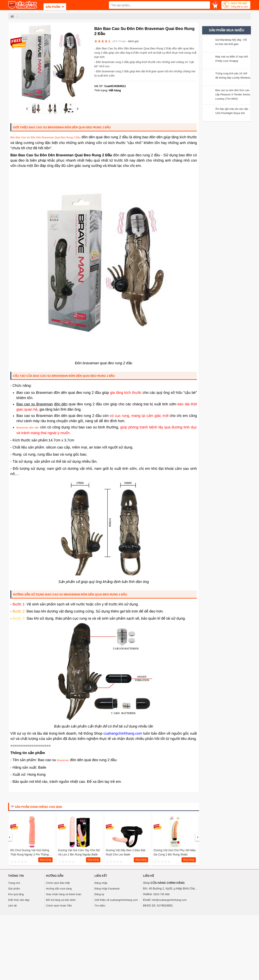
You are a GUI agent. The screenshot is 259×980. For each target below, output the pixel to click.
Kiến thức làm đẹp (19, 900)
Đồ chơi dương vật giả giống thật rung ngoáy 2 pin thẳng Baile (30, 854)
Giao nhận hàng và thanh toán (64, 894)
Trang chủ (14, 883)
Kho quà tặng (16, 894)
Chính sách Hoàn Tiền (59, 906)
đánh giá (133, 41)
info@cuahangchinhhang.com (169, 900)
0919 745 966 (239, 5)
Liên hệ (12, 906)
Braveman (63, 760)
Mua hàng (45, 860)
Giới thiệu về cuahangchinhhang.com (116, 900)
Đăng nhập (101, 883)
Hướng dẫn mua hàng (59, 889)
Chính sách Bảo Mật (58, 883)
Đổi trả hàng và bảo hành (61, 900)
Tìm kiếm (100, 906)
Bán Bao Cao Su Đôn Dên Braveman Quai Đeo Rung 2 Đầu (45, 137)
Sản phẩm (14, 889)
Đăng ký (99, 894)
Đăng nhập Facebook (107, 889)
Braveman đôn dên (28, 428)
